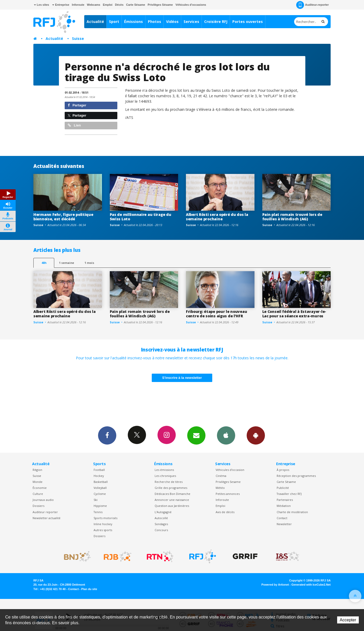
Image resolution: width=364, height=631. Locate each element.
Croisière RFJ (216, 22)
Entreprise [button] (61, 5)
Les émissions (164, 470)
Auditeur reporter (45, 512)
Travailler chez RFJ (289, 494)
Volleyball (100, 488)
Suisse (78, 38)
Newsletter (284, 524)
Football (99, 470)
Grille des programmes (171, 488)
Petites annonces (228, 494)
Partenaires (285, 500)
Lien (74, 125)
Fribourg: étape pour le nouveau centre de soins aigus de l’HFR (216, 314)
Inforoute (78, 5)
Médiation (284, 506)
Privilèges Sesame (228, 482)
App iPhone (226, 435)
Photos (154, 22)
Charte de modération (292, 512)
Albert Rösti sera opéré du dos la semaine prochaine (217, 217)
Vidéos (172, 22)
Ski (96, 500)
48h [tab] (44, 263)
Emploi (108, 5)
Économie (40, 488)
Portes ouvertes (248, 22)
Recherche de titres (169, 482)
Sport (114, 22)
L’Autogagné (163, 512)
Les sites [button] (41, 5)
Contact (282, 518)
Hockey (99, 476)
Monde (38, 482)
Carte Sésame (136, 5)
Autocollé (161, 518)
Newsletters (196, 435)
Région (37, 470)
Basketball (101, 482)
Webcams (93, 5)
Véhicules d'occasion (230, 470)
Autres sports (103, 530)
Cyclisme (100, 494)
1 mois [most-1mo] (89, 263)
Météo (220, 488)
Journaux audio (43, 500)
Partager (77, 105)
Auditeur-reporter (313, 5)
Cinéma (221, 476)
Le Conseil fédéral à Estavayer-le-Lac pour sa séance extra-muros (294, 314)
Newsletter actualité (47, 518)
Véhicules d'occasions (191, 5)
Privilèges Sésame (160, 5)
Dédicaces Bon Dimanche (172, 494)
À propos (283, 470)
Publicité (283, 488)
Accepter (348, 620)
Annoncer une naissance (172, 500)
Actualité (95, 22)
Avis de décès (225, 512)
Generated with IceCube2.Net (311, 585)
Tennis (98, 512)
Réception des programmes (296, 476)
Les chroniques (165, 476)
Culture (38, 494)
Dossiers (38, 506)
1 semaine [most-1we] (66, 263)
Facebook (107, 435)
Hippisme (100, 506)
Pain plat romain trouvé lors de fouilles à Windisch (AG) (292, 217)
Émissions (134, 22)
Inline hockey (103, 524)
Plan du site (89, 589)
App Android (256, 435)
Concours (161, 530)
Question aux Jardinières (172, 506)
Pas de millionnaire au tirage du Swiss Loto (141, 217)
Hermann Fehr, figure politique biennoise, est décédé (63, 217)
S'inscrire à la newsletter (182, 378)
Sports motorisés (105, 518)
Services (191, 22)
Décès (119, 5)
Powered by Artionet (275, 585)
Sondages (161, 524)
